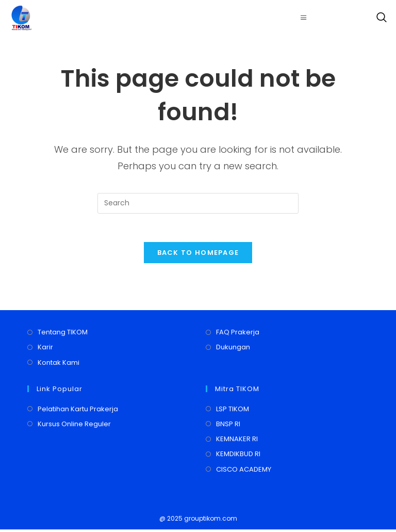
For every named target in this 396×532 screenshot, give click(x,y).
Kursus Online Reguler (74, 426)
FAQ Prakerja (238, 335)
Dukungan (233, 350)
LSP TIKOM (233, 412)
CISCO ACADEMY (244, 472)
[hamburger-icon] (304, 18)
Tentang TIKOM (63, 335)
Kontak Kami (59, 365)
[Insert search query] (198, 203)
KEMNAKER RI (237, 442)
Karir (45, 350)
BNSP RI (228, 426)
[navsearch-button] (379, 18)
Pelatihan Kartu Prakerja (78, 412)
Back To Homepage (198, 256)
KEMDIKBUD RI (238, 457)
